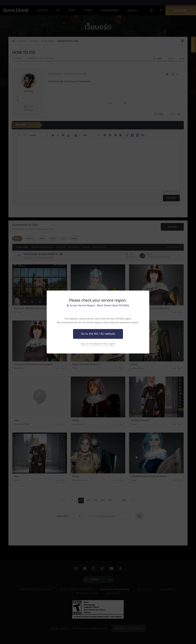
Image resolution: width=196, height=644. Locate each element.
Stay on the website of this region (98, 344)
